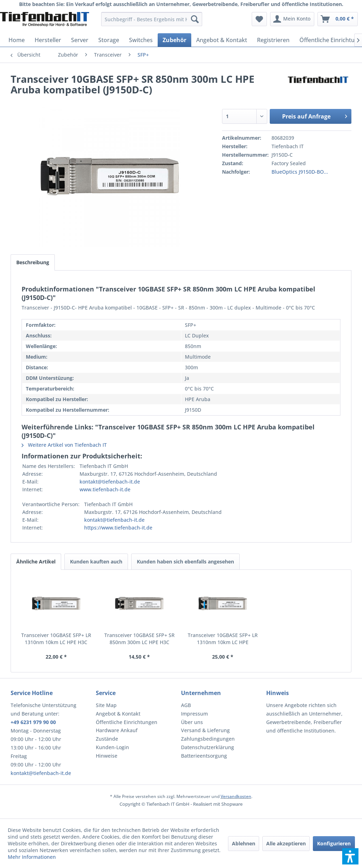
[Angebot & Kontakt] (222, 40)
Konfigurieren (334, 843)
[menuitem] (152, 19)
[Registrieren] (273, 40)
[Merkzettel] (259, 19)
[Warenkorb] (338, 19)
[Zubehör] (174, 40)
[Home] (17, 40)
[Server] (80, 40)
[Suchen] (195, 19)
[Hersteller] (48, 40)
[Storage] (109, 40)
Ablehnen (244, 843)
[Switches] (141, 40)
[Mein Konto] (292, 19)
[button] (350, 856)
